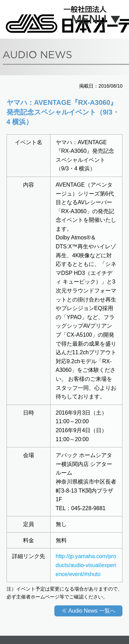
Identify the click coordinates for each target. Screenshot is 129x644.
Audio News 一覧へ (92, 611)
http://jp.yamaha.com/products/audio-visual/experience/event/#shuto (86, 565)
